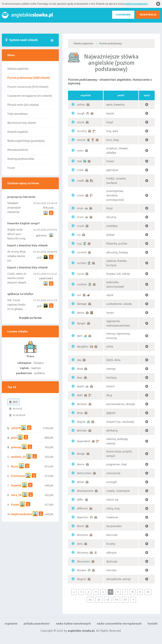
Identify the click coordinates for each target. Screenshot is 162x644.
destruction (84, 473)
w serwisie (17, 415)
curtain (82, 263)
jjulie (14, 438)
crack (80, 170)
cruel (80, 217)
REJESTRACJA (148, 15)
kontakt (153, 624)
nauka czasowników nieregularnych (119, 624)
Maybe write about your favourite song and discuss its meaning (16, 238)
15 (125, 600)
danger (81, 323)
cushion (82, 284)
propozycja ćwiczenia (21, 197)
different (82, 509)
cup (79, 244)
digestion (83, 517)
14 (117, 600)
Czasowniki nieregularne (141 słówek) (30, 96)
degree (81, 422)
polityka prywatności (37, 624)
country (82, 131)
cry (79, 235)
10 (148, 592)
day (79, 360)
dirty (80, 544)
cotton (81, 105)
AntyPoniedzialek (22, 514)
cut (79, 295)
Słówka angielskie (18, 69)
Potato (15, 505)
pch (39, 258)
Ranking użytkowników (21, 159)
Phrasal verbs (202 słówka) (23, 105)
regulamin (11, 624)
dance (81, 313)
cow (79, 161)
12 (99, 600)
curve (80, 274)
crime (80, 195)
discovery (83, 553)
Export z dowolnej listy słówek (27, 245)
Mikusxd (48, 208)
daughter (83, 347)
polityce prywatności (136, 4)
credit (81, 181)
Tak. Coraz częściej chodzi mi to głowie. (16, 305)
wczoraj (16, 408)
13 (108, 600)
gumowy (16, 447)
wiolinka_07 (18, 457)
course (81, 140)
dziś (13, 402)
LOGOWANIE (123, 15)
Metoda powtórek (18, 150)
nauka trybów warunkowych (73, 624)
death (81, 386)
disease (82, 570)
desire (81, 464)
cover (80, 151)
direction (82, 535)
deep (80, 413)
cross (80, 208)
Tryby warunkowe (18, 114)
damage (82, 304)
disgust (82, 579)
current (82, 252)
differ (80, 500)
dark (80, 336)
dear (80, 378)
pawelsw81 (46, 278)
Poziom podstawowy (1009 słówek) (29, 78)
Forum (11, 168)
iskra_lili (16, 495)
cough (81, 113)
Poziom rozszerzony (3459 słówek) (28, 87)
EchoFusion (18, 476)
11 (90, 600)
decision (82, 404)
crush (81, 226)
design (81, 454)
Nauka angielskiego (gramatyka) (26, 141)
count (81, 122)
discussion (83, 561)
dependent (84, 441)
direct (81, 526)
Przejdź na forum (30, 318)
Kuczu (15, 466)
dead (80, 369)
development (85, 491)
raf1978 (16, 428)
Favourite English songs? (24, 223)
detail (81, 482)
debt (80, 395)
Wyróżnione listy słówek (22, 123)
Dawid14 (16, 486)
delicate (82, 431)
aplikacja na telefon (20, 294)
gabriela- (42, 236)
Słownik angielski (18, 132)
